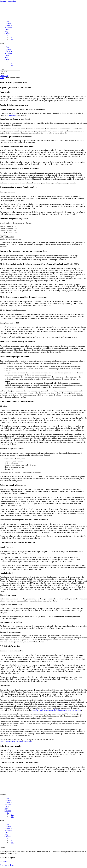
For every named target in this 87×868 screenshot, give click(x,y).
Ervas (7, 29)
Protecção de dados (7, 865)
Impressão (4, 861)
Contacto (8, 33)
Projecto (8, 23)
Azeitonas (8, 27)
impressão (12, 115)
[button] (43, 43)
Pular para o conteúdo (8, 1)
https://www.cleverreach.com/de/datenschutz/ (16, 742)
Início (7, 21)
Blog (6, 31)
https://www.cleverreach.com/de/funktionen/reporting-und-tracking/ (57, 710)
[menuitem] (7, 36)
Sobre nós (8, 25)
